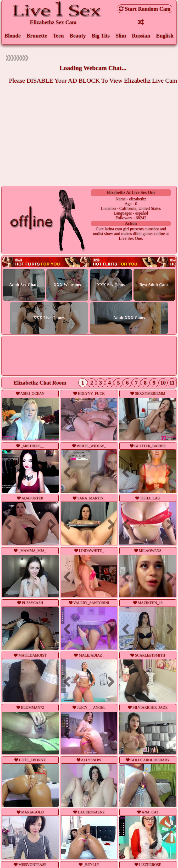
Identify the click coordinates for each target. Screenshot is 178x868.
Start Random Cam (145, 9)
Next (50, 420)
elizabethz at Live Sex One (131, 193)
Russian (141, 36)
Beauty (78, 36)
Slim (121, 36)
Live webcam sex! (89, 262)
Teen (58, 36)
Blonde (13, 36)
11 (172, 383)
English (165, 36)
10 (163, 383)
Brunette (37, 36)
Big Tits (101, 36)
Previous (10, 420)
